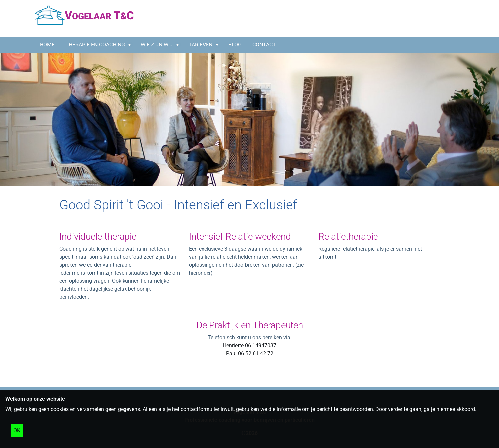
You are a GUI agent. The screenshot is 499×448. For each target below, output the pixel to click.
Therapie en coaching (95, 45)
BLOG (235, 45)
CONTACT (264, 45)
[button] (131, 45)
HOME (47, 45)
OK (17, 431)
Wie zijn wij (157, 45)
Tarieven (201, 45)
